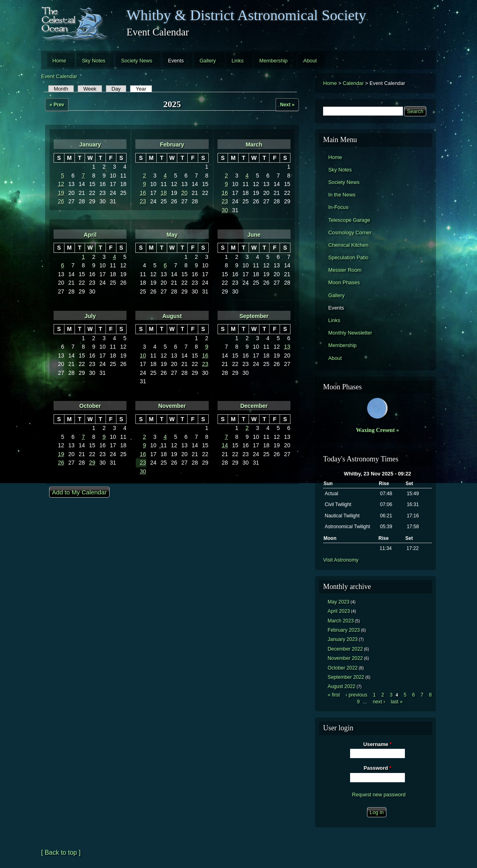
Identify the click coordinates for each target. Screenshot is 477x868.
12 (61, 184)
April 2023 (339, 611)
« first (334, 695)
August (172, 316)
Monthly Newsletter (350, 333)
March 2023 (341, 621)
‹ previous (357, 695)
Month (61, 89)
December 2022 (345, 649)
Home (59, 61)
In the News (342, 195)
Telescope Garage (349, 220)
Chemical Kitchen (348, 245)
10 (143, 355)
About (310, 61)
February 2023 (344, 630)
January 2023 (342, 639)
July (90, 316)
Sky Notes (93, 61)
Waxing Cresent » (378, 430)
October (90, 406)
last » (397, 702)
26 (61, 201)
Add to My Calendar (79, 492)
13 (287, 347)
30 (225, 210)
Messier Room (345, 270)
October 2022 (342, 668)
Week (90, 89)
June (254, 235)
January (90, 145)
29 (92, 463)
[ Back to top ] (61, 852)
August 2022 (341, 686)
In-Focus (338, 207)
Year (144, 89)
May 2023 (338, 602)
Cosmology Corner (350, 232)
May (172, 235)
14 (225, 445)
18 (164, 193)
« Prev (57, 105)
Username (377, 744)
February (172, 145)
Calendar (353, 83)
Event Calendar (59, 76)
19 (61, 193)
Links (238, 61)
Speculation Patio (348, 257)
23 (143, 201)
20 (185, 193)
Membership (274, 61)
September (254, 316)
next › (379, 702)
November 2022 (345, 658)
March (254, 145)
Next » (287, 105)
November (172, 406)
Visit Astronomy (341, 560)
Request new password (379, 795)
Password (378, 768)
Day (116, 89)
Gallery (208, 61)
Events (176, 61)
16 (143, 193)
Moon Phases (344, 282)
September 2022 (346, 677)
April (90, 235)
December (254, 406)
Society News (137, 61)
